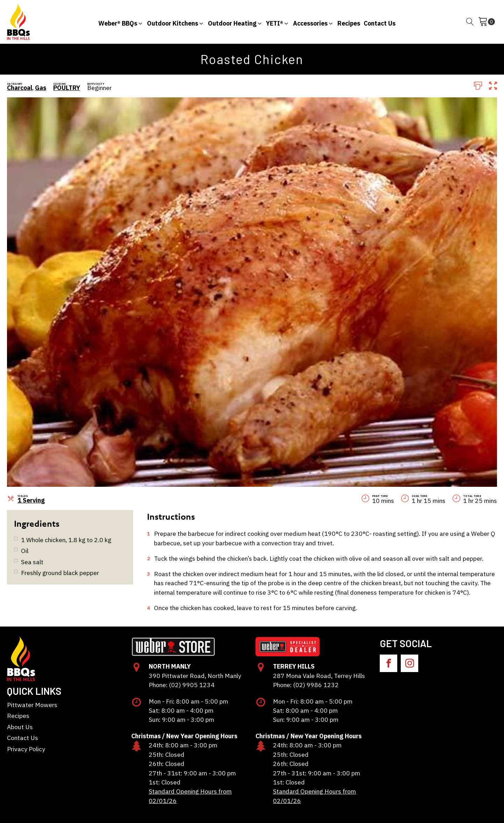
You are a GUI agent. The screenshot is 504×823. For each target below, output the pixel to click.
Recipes (18, 716)
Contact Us (23, 738)
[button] (121, 22)
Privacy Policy (26, 749)
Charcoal (20, 88)
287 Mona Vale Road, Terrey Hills (319, 676)
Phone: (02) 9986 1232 (306, 685)
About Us (20, 727)
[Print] (478, 85)
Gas (41, 88)
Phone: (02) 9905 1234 (182, 685)
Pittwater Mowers (32, 705)
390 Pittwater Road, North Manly (195, 676)
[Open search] (470, 22)
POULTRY (67, 88)
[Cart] (486, 22)
